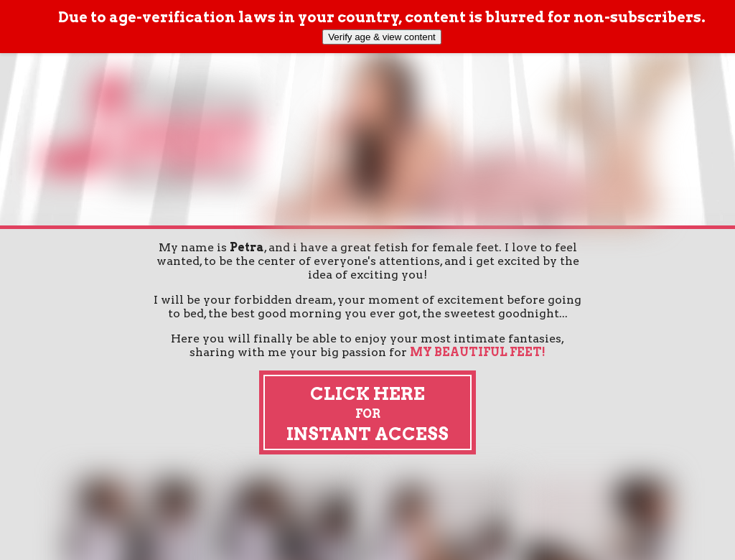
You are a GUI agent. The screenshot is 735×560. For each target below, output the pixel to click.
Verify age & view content (382, 37)
